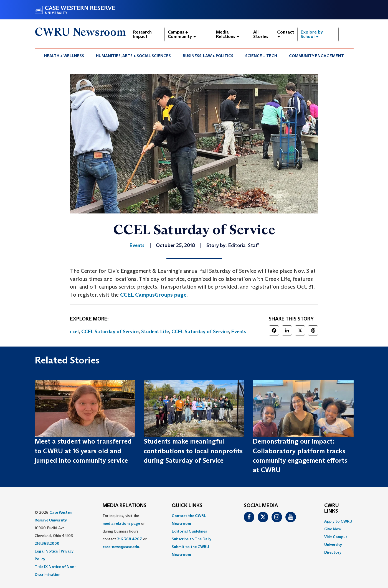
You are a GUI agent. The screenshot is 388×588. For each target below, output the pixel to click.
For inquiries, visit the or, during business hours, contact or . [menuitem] (125, 531)
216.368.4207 (130, 539)
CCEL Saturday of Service (110, 332)
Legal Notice (46, 551)
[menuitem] (64, 56)
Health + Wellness (64, 56)
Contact (286, 33)
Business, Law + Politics (208, 56)
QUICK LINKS (187, 506)
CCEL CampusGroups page (153, 295)
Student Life (155, 332)
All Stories (261, 34)
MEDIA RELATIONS (125, 506)
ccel (74, 332)
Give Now (333, 529)
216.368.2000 (47, 543)
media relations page (121, 523)
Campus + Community (182, 34)
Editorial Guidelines (189, 531)
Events (239, 332)
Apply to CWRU (338, 521)
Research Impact (142, 34)
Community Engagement (316, 56)
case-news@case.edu (121, 547)
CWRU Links (332, 508)
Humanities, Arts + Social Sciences (133, 56)
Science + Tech (261, 56)
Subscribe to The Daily (192, 539)
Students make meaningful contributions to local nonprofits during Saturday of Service (193, 451)
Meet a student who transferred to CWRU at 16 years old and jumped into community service (83, 451)
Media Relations (228, 34)
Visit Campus (336, 537)
